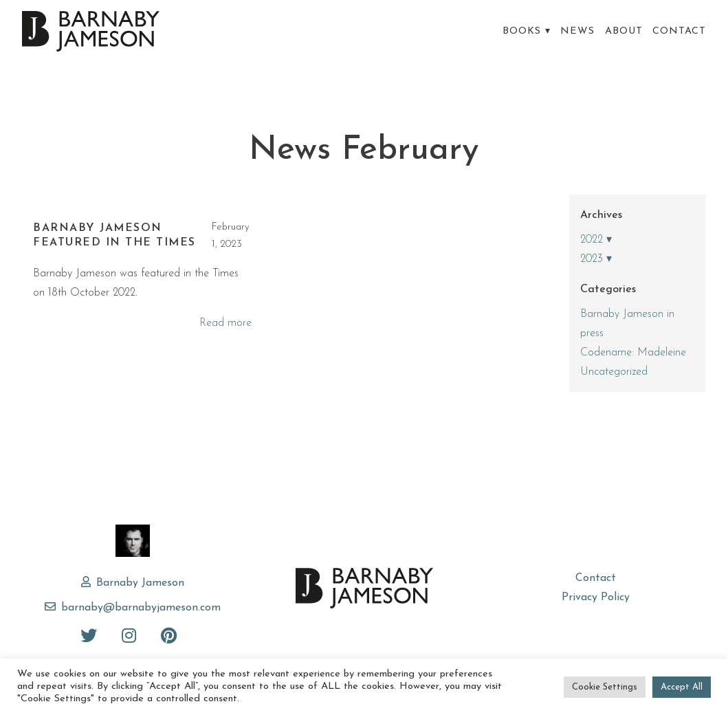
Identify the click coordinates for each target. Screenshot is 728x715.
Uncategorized (614, 372)
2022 (592, 240)
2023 (592, 259)
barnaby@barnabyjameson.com (141, 608)
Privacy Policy (596, 597)
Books (522, 31)
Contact (679, 31)
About (624, 31)
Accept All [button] (682, 687)
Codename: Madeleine (633, 353)
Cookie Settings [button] (605, 687)
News (577, 31)
